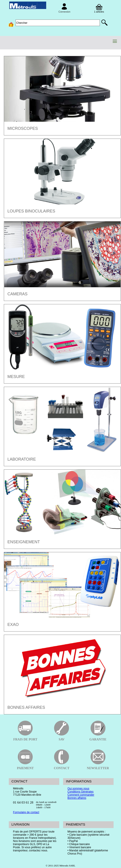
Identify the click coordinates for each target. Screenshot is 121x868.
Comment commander (81, 795)
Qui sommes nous (78, 788)
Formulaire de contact (26, 812)
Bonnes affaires (77, 798)
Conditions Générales (80, 792)
